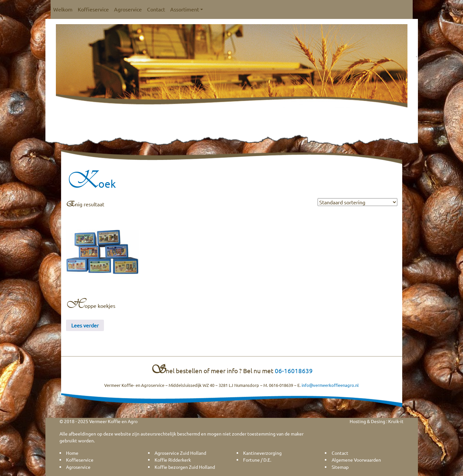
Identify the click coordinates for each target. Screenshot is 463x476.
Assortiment (187, 9)
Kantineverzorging (262, 453)
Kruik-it (396, 421)
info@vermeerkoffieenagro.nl (330, 385)
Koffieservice (93, 9)
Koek (91, 184)
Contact (156, 9)
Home (72, 453)
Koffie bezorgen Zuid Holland (185, 467)
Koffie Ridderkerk (173, 460)
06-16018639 (294, 371)
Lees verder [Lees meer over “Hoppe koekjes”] (85, 325)
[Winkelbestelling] (357, 202)
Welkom (63, 9)
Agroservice (128, 9)
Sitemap (340, 467)
